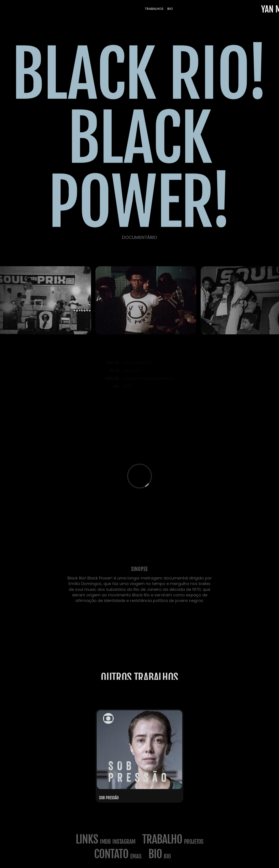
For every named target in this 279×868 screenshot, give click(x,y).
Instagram (124, 842)
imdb (105, 842)
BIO (167, 856)
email (136, 856)
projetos (194, 842)
